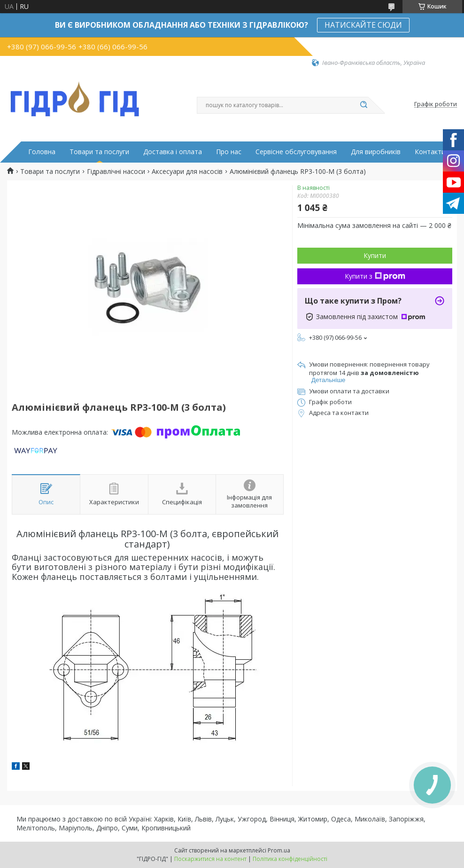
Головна (42, 152)
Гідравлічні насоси (116, 172)
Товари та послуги (99, 152)
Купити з (375, 276)
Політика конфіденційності (290, 859)
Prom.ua (279, 850)
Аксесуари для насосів (187, 172)
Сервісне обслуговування (296, 152)
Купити (375, 255)
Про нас (229, 152)
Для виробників (376, 152)
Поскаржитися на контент (210, 859)
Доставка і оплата (173, 152)
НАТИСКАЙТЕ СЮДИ (363, 25)
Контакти (430, 152)
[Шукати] (363, 105)
